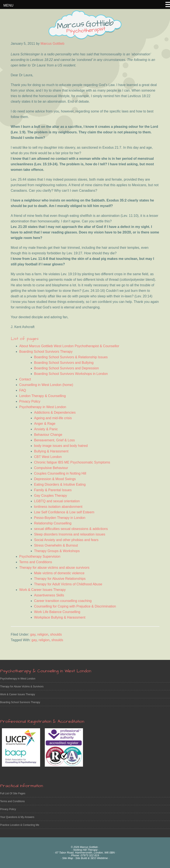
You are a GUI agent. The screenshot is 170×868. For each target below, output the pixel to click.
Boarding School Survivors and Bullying (64, 363)
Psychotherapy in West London (43, 407)
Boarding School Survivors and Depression (67, 368)
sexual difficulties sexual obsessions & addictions (71, 529)
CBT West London (48, 457)
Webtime (102, 858)
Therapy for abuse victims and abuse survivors (54, 568)
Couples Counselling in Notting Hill (60, 473)
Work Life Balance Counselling (57, 612)
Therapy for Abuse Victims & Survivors (22, 687)
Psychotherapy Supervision (40, 556)
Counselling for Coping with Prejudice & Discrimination (75, 606)
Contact (25, 379)
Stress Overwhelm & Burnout (56, 545)
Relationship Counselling (53, 523)
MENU (8, 5)
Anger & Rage (45, 424)
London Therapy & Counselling (43, 396)
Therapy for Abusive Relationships (60, 579)
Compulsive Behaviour (51, 468)
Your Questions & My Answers (17, 817)
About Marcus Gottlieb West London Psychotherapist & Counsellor (69, 346)
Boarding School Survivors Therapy (46, 352)
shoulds (56, 634)
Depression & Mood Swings (55, 479)
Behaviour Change (48, 435)
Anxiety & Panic (46, 429)
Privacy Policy (30, 401)
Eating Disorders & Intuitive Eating (60, 484)
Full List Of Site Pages (13, 793)
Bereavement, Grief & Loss (55, 440)
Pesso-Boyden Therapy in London (60, 518)
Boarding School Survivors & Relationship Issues (71, 357)
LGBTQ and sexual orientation (57, 501)
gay (33, 634)
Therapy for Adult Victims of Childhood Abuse (68, 584)
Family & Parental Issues (53, 490)
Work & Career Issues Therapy (43, 590)
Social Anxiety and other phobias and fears (66, 540)
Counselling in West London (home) (46, 385)
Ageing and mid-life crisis (53, 418)
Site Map (68, 858)
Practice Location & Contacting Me (20, 825)
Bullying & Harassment (51, 451)
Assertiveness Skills (49, 595)
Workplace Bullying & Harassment (60, 617)
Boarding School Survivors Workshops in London (71, 374)
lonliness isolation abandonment (58, 507)
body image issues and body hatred (61, 446)
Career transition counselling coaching (63, 601)
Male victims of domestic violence (59, 573)
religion (43, 634)
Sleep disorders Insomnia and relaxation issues (70, 534)
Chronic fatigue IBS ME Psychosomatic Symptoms (72, 462)
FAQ (23, 390)
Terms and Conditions (36, 562)
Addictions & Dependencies (55, 412)
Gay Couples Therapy (51, 496)
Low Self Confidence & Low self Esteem (64, 512)
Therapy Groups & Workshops (57, 551)
